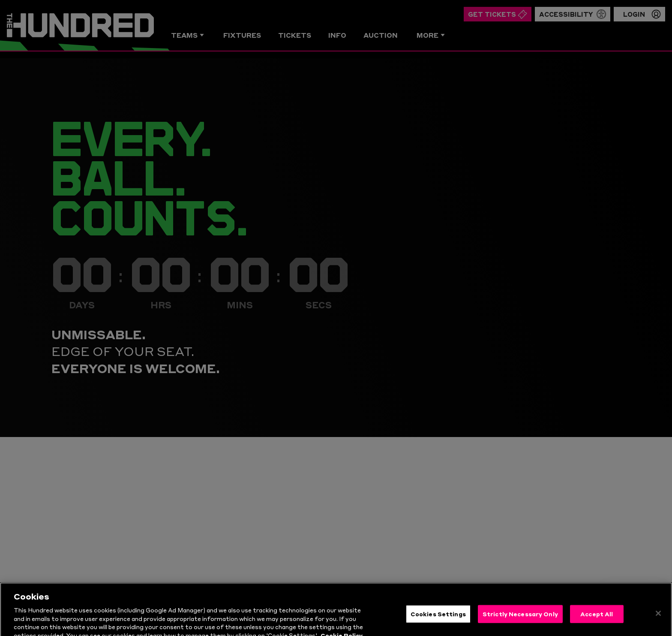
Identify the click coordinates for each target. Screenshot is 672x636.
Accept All (597, 626)
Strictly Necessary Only (520, 626)
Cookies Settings (438, 626)
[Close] (658, 625)
